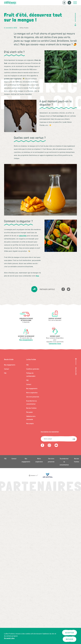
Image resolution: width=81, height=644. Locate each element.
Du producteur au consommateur (64, 462)
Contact (7, 369)
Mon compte (30, 423)
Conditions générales (33, 369)
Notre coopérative (32, 393)
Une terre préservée (33, 397)
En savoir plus (9, 638)
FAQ (5, 373)
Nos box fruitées (31, 408)
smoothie (23, 236)
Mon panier (30, 412)
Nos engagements (26, 340)
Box (38, 276)
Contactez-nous (55, 343)
